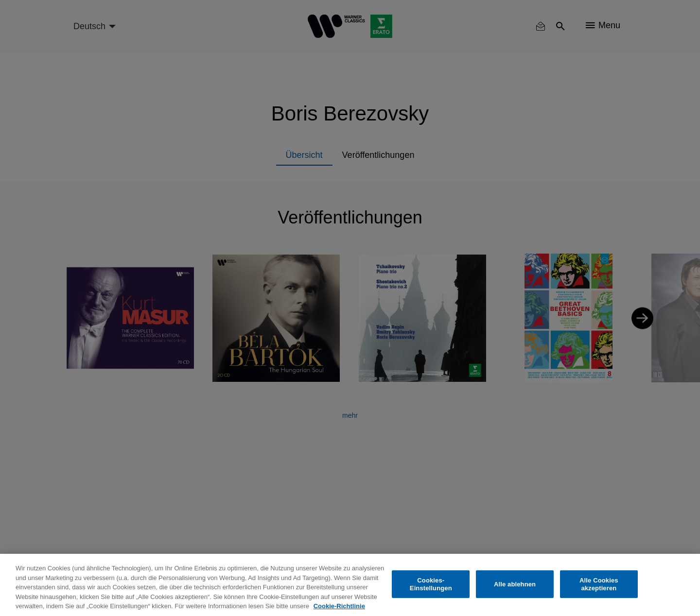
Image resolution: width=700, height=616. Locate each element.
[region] (350, 585)
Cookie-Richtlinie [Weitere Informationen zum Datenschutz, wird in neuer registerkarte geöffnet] (339, 606)
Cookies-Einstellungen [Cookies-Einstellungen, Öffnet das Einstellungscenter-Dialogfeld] (431, 584)
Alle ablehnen (515, 584)
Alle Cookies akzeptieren (599, 584)
